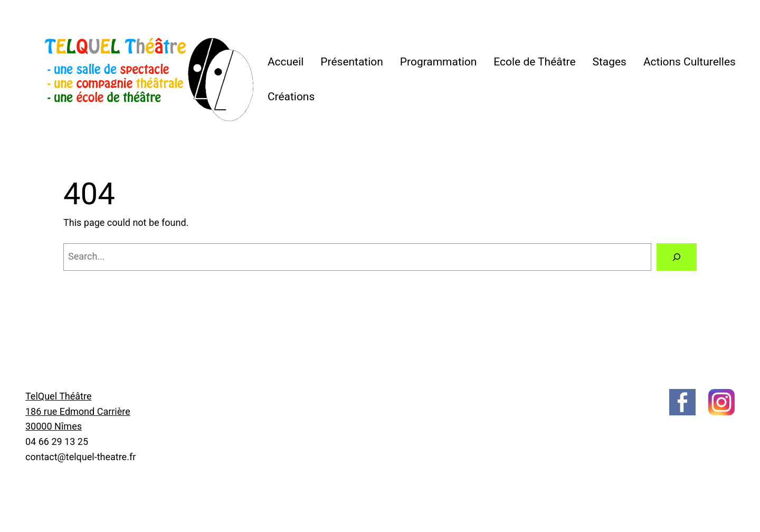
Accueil (286, 62)
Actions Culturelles (690, 62)
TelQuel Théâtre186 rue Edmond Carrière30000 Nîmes (78, 411)
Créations (291, 97)
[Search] (677, 257)
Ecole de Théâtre (534, 62)
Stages (610, 62)
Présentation (351, 62)
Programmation (439, 62)
